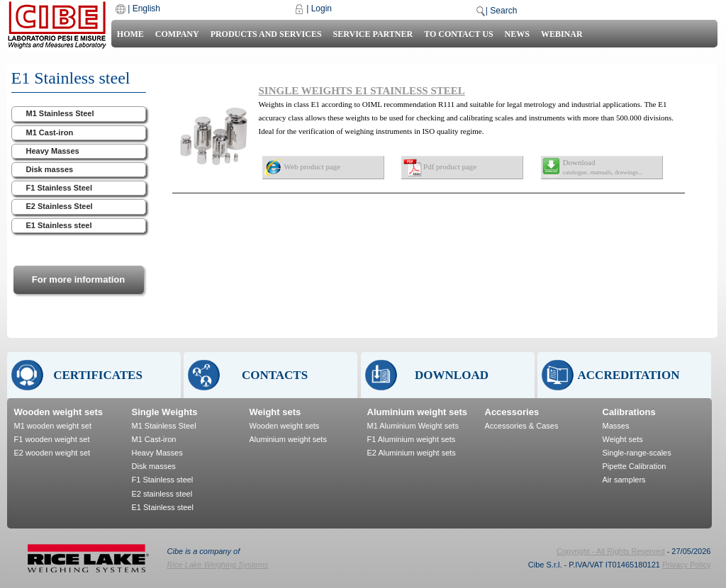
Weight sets (275, 412)
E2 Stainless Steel (60, 206)
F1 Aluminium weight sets (412, 439)
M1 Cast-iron (50, 132)
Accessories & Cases (522, 426)
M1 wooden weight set (53, 426)
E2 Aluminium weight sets (412, 453)
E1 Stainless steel (59, 225)
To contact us (458, 34)
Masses (616, 426)
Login (322, 9)
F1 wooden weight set (52, 439)
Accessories (512, 412)
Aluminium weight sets (288, 439)
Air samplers (624, 480)
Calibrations (629, 412)
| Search (501, 11)
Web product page (313, 166)
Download (603, 167)
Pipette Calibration (635, 466)
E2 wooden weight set (52, 453)
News (517, 34)
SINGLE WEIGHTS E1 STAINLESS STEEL (362, 91)
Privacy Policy (686, 565)
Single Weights (165, 412)
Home (130, 34)
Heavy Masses (53, 151)
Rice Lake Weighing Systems (218, 565)
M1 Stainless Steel (60, 113)
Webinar (562, 34)
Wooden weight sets (58, 412)
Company (177, 34)
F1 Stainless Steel (60, 188)
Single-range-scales (637, 453)
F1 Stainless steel (163, 480)
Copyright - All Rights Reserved (611, 551)
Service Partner (373, 34)
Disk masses (50, 169)
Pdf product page (450, 166)
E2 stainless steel (162, 494)
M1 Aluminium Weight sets (413, 426)
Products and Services (266, 34)
